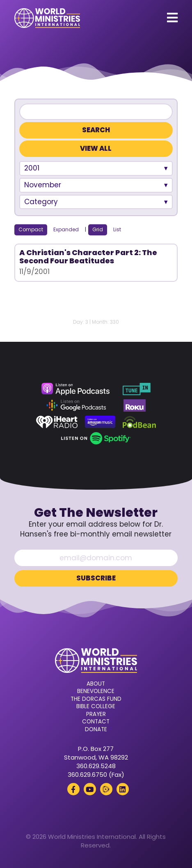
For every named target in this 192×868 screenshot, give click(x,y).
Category (41, 202)
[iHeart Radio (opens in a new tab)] (57, 422)
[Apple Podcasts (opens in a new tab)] (75, 389)
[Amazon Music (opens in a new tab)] (100, 422)
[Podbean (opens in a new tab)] (139, 422)
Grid (98, 229)
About (96, 684)
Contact (96, 722)
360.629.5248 (96, 766)
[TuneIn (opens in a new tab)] (137, 389)
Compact (31, 229)
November (43, 185)
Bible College (96, 707)
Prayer (96, 714)
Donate (96, 730)
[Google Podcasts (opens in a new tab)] (76, 405)
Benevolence (96, 691)
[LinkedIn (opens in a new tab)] (123, 789)
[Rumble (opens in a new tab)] (106, 789)
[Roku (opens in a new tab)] (135, 405)
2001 (32, 168)
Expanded (66, 229)
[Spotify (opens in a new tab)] (96, 438)
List (117, 229)
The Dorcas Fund (96, 699)
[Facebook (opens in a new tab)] (73, 789)
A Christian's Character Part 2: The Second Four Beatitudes (88, 257)
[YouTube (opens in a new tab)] (90, 789)
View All (96, 149)
